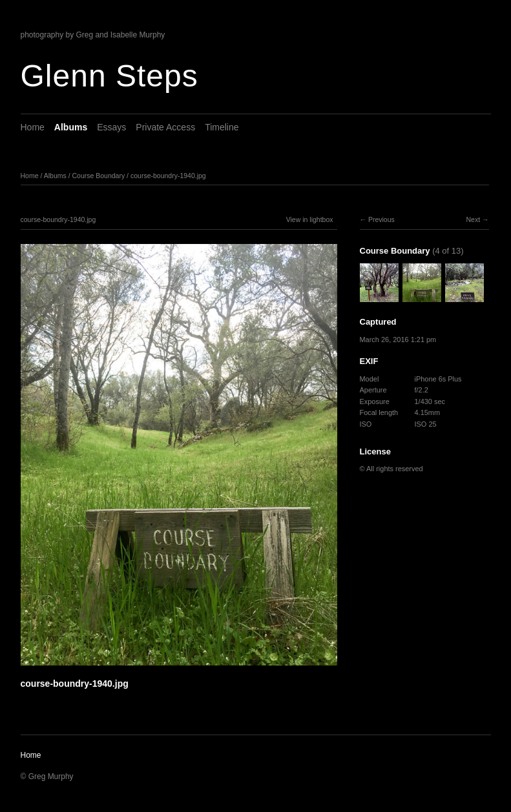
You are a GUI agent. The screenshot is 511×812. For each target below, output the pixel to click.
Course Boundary (98, 176)
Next (473, 219)
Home (33, 127)
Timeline (222, 127)
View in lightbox (310, 219)
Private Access (165, 127)
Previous (381, 219)
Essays (111, 127)
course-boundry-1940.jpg (168, 176)
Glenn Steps (109, 76)
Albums (71, 127)
